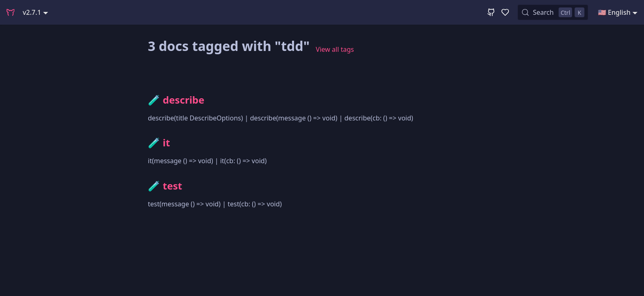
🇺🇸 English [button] (614, 12)
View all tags (335, 49)
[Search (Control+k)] (553, 12)
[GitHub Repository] (491, 12)
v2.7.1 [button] (32, 12)
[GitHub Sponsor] (505, 12)
